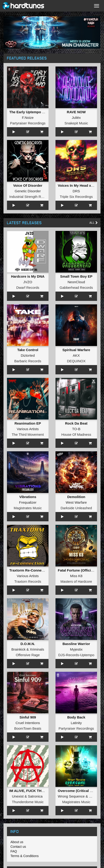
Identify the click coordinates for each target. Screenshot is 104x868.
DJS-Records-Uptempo (76, 655)
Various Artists (28, 429)
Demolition (76, 497)
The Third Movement (28, 434)
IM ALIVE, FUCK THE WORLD (34, 791)
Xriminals (37, 649)
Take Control (28, 350)
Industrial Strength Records (30, 197)
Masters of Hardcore (76, 581)
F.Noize (28, 118)
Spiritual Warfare (76, 350)
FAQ (14, 851)
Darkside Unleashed (76, 508)
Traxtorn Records (28, 581)
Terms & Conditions (24, 856)
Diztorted (28, 355)
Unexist (18, 796)
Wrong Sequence (71, 796)
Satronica (35, 796)
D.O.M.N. (28, 644)
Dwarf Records (28, 288)
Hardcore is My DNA (28, 276)
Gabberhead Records (76, 288)
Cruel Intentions (28, 723)
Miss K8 (76, 576)
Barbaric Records (28, 361)
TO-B (76, 429)
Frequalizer (28, 502)
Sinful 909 (28, 717)
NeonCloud (76, 282)
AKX (76, 355)
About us (17, 842)
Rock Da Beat (76, 423)
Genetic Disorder (28, 191)
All (94, 223)
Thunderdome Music (28, 802)
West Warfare (76, 502)
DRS (76, 191)
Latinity (76, 723)
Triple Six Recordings (76, 197)
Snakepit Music (76, 123)
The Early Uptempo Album (31, 112)
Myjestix (76, 649)
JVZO (28, 282)
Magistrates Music (28, 508)
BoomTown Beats (28, 728)
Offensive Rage (28, 655)
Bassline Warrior (76, 644)
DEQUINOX (76, 361)
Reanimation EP (28, 423)
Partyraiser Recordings (28, 123)
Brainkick (18, 649)
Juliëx (76, 118)
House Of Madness (76, 434)
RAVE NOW (76, 112)
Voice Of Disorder (28, 185)
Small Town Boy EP (76, 276)
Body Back (76, 717)
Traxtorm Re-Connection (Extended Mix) (42, 570)
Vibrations (28, 497)
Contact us (18, 847)
